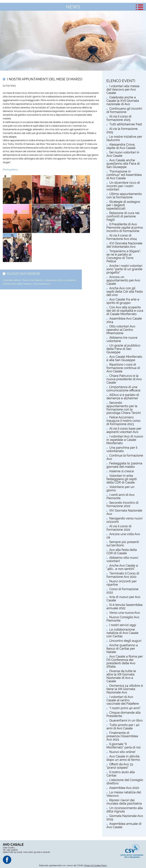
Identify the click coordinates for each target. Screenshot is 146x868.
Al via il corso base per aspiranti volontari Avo (124, 430)
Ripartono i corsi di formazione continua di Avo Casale (123, 368)
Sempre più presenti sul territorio (123, 544)
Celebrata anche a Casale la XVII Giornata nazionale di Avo (123, 101)
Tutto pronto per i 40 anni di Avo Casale (123, 727)
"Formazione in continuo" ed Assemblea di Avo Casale (124, 175)
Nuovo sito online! (122, 752)
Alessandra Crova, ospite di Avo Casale (121, 146)
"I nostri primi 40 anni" (125, 708)
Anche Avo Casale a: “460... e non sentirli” (122, 567)
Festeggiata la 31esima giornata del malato (124, 465)
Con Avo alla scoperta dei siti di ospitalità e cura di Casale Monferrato (125, 311)
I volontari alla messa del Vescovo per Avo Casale (123, 89)
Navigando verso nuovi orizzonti (124, 520)
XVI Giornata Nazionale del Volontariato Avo (124, 245)
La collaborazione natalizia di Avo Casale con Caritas (122, 633)
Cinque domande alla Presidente (123, 714)
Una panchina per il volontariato (122, 449)
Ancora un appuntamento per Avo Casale (123, 280)
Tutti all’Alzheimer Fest (126, 124)
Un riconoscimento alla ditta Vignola (125, 810)
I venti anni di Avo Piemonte (120, 496)
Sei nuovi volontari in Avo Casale (123, 154)
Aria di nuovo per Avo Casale (123, 599)
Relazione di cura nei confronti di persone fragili (123, 216)
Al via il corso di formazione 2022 (119, 528)
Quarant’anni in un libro (126, 720)
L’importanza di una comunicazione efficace (123, 389)
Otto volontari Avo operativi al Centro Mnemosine (121, 330)
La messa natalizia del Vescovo (124, 794)
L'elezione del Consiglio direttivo (125, 782)
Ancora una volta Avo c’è (123, 536)
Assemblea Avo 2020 (124, 788)
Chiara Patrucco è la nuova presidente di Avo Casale (124, 379)
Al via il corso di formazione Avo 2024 (122, 237)
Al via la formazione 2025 (122, 130)
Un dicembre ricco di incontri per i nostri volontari (123, 186)
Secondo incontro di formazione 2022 (122, 504)
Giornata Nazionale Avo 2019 (125, 817)
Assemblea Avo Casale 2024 (124, 320)
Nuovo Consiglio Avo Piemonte (123, 619)
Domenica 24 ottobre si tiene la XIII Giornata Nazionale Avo (125, 689)
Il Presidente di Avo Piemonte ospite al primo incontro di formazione (125, 227)
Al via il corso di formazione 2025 (119, 118)
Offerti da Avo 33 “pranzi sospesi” (120, 766)
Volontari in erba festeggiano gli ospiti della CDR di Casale (122, 479)
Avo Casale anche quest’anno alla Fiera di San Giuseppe (123, 163)
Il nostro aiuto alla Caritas (121, 774)
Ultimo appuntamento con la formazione (124, 195)
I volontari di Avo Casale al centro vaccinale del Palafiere (123, 700)
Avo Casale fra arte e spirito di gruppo (123, 301)
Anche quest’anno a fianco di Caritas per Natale (122, 649)
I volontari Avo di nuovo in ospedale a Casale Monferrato (125, 440)
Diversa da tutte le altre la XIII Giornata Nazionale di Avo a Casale (121, 676)
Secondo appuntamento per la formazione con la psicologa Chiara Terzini (124, 408)
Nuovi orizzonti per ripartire (122, 583)
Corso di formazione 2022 (122, 591)
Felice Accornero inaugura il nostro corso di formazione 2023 (123, 421)
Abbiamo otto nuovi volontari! (122, 559)
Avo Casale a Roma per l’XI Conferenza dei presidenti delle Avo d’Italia (125, 661)
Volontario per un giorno (120, 489)
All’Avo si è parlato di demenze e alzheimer (123, 396)
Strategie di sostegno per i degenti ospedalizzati (123, 205)
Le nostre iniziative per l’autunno (124, 138)
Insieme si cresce (122, 471)
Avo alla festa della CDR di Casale (122, 551)
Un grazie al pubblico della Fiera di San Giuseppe (123, 349)
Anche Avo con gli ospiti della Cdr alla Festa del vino (125, 291)
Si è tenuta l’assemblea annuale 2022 (124, 606)
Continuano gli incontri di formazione (124, 110)
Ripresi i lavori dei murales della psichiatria (124, 802)
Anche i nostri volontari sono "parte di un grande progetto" (124, 269)
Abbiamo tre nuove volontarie (122, 339)
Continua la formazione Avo (125, 457)
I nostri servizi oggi (123, 625)
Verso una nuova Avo (125, 613)
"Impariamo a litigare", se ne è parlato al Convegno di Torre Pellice (124, 256)
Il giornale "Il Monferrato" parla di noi (123, 746)
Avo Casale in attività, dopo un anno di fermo (123, 758)
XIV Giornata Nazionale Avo (124, 512)
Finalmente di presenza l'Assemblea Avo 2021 (122, 736)
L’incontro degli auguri (125, 641)
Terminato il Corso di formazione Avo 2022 (123, 575)
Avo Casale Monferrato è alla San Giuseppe (124, 358)
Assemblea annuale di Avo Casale (124, 825)
